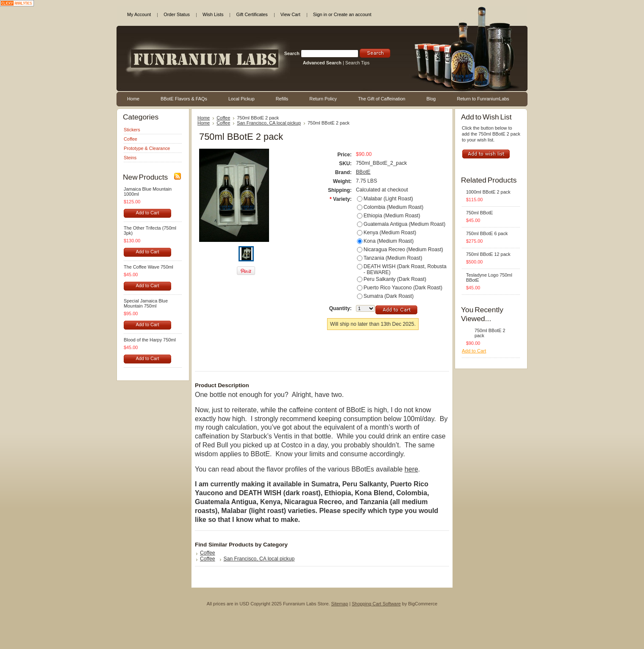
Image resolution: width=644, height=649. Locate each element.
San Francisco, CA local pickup (269, 123)
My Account (139, 14)
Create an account (353, 14)
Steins (130, 158)
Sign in (320, 14)
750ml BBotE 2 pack (490, 333)
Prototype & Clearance (147, 148)
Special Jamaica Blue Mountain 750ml (146, 303)
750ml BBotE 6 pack (487, 233)
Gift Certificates (252, 14)
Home (204, 118)
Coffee (130, 139)
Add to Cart (147, 213)
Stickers (132, 130)
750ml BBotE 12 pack (488, 254)
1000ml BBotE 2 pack (488, 192)
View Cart (290, 14)
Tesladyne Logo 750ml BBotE (489, 277)
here (411, 469)
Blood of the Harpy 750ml (150, 340)
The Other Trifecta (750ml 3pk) (150, 230)
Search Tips (357, 63)
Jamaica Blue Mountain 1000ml (148, 191)
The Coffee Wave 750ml (149, 267)
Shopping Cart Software (376, 604)
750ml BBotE (479, 213)
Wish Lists (213, 14)
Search (292, 53)
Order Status (177, 14)
